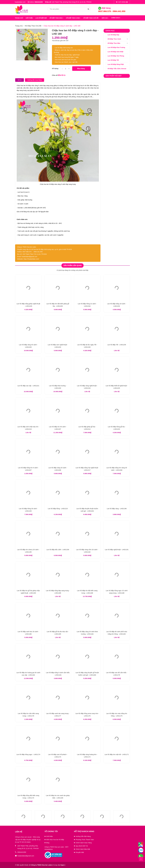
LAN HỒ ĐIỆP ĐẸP (41, 18)
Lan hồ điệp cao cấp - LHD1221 (28, 386)
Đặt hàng (104, 8)
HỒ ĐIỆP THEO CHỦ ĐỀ (91, 18)
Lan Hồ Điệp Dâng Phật (116, 64)
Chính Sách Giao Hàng (84, 843)
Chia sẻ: (55, 75)
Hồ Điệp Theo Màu (114, 43)
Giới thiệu (50, 836)
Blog (48, 843)
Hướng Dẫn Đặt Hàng (83, 836)
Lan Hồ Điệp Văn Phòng (116, 56)
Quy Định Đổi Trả (82, 846)
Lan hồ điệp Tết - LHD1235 (117, 345)
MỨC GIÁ (105, 18)
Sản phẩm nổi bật (114, 76)
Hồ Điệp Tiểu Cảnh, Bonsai (117, 69)
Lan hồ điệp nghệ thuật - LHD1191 (117, 550)
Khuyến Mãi (80, 852)
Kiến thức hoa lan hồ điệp (55, 840)
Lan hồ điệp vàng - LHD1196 (117, 509)
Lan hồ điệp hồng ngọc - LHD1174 (28, 754)
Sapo (62, 865)
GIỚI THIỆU (29, 18)
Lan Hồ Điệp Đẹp (113, 35)
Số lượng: (55, 68)
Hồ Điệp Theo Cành (114, 39)
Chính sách (116, 18)
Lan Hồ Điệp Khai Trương (116, 47)
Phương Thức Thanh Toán (85, 840)
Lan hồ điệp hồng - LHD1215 (58, 509)
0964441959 (39, 2)
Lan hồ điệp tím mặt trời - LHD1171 (117, 754)
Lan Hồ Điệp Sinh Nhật (115, 52)
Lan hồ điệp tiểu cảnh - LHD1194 (58, 550)
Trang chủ (19, 18)
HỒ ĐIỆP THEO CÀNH (73, 18)
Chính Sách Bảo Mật (83, 849)
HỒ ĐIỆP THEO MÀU (56, 18)
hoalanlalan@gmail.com (26, 856)
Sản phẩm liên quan (72, 265)
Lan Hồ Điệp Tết (113, 60)
